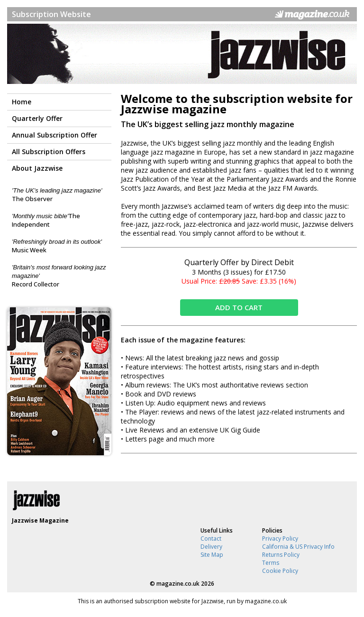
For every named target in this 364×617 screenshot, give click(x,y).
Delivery (211, 547)
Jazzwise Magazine (40, 520)
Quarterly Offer (37, 118)
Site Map (212, 555)
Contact (211, 539)
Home (22, 102)
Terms (271, 563)
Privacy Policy (280, 539)
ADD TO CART (239, 307)
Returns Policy (281, 555)
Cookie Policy (280, 571)
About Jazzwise (37, 168)
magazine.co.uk (178, 584)
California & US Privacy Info (298, 547)
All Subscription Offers (49, 152)
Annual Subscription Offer (55, 135)
